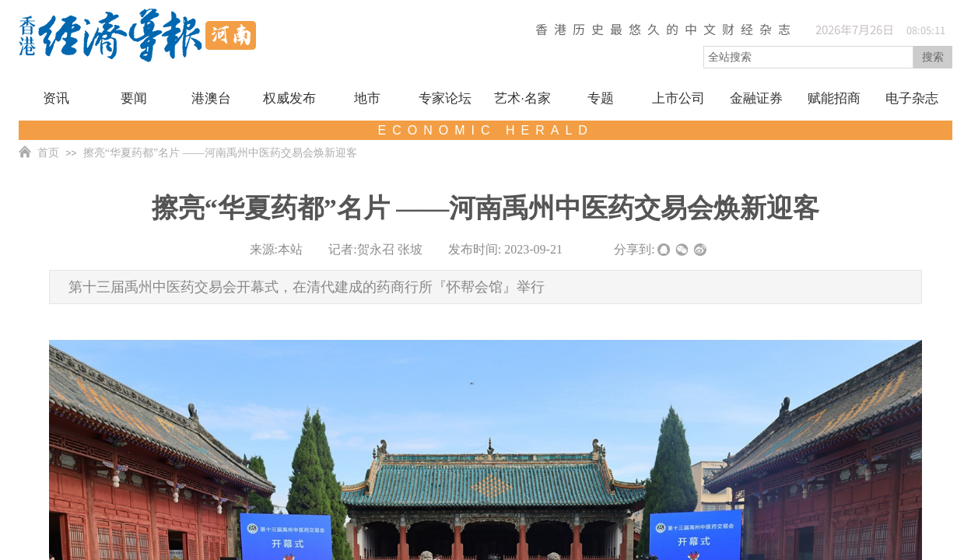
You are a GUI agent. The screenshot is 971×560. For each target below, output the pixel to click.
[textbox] (808, 57)
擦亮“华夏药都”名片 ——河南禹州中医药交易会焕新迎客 (220, 153)
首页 (48, 153)
